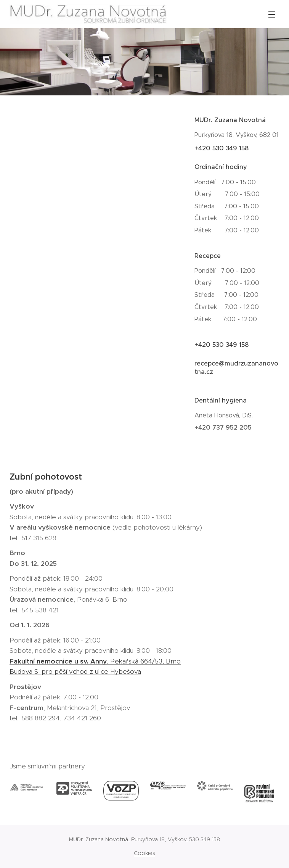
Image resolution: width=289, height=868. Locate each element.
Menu (272, 14)
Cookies (144, 853)
